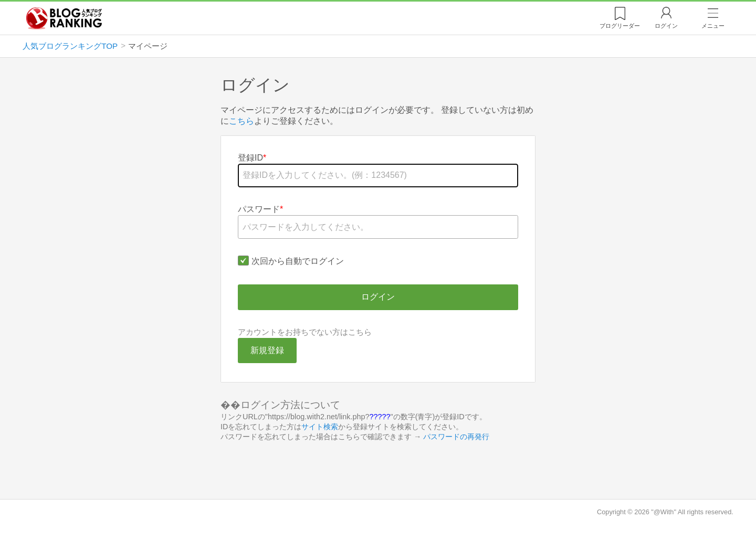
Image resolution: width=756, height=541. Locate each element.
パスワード (259, 209)
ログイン (666, 26)
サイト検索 (320, 427)
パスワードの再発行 (456, 437)
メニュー (713, 26)
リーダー (620, 26)
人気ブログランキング (69, 18)
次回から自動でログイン (298, 261)
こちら (241, 121)
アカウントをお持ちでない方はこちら (305, 332)
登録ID (250, 158)
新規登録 (267, 350)
